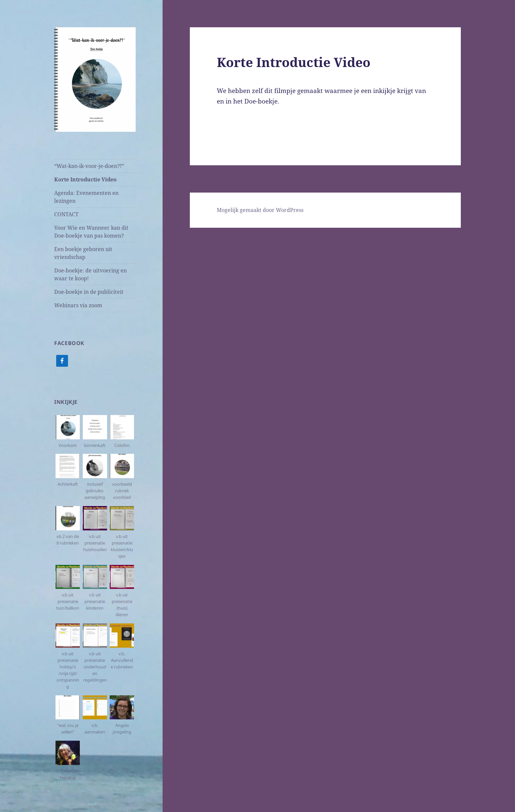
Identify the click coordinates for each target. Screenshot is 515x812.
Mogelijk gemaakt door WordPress (260, 210)
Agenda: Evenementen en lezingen (86, 197)
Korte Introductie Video (85, 179)
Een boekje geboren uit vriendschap (83, 253)
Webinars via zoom (78, 305)
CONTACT (66, 214)
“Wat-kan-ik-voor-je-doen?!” (89, 166)
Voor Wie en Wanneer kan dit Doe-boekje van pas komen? (91, 232)
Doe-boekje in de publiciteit (89, 292)
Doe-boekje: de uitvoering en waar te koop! (90, 274)
